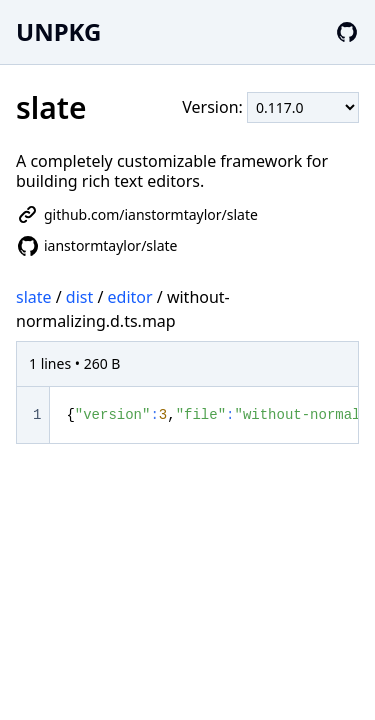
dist (79, 297)
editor (130, 297)
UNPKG (58, 31)
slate (34, 297)
